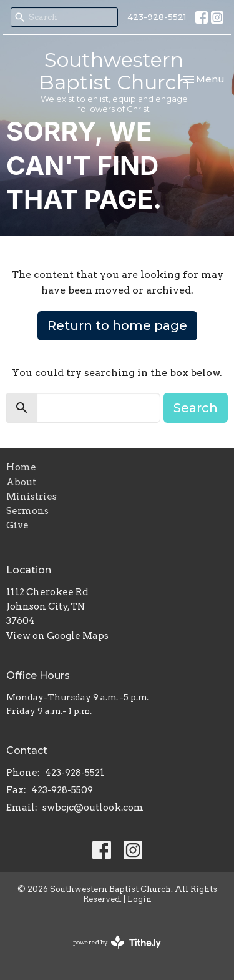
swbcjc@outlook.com (93, 808)
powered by (117, 942)
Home (21, 467)
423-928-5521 (157, 17)
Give (17, 525)
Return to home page (117, 325)
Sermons (27, 511)
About (21, 482)
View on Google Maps (57, 636)
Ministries (32, 497)
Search (196, 408)
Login (139, 899)
